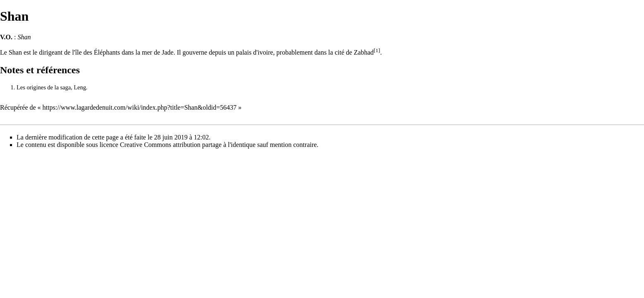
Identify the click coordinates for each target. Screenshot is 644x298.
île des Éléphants (98, 52)
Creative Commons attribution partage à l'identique (188, 145)
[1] (377, 50)
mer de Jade (158, 52)
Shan (15, 52)
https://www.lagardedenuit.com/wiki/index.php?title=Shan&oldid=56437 (140, 107)
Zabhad (364, 52)
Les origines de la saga (44, 87)
